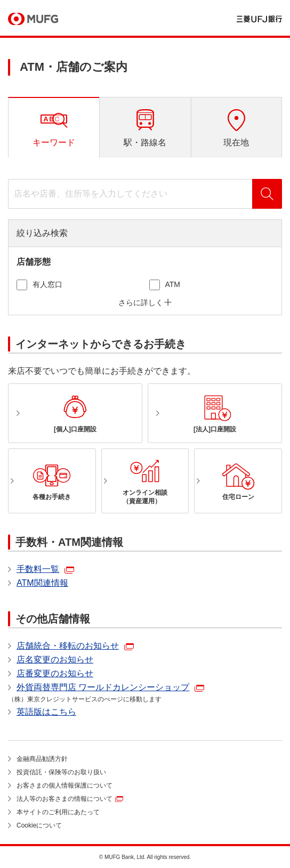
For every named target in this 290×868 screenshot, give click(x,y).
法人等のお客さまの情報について (65, 799)
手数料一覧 (38, 569)
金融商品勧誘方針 (42, 759)
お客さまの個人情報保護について (65, 785)
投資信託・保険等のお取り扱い (61, 772)
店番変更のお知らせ (55, 673)
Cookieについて (39, 825)
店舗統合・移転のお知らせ (68, 646)
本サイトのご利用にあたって (58, 812)
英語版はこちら (46, 712)
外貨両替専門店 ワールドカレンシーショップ (103, 687)
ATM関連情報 (42, 583)
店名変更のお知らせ (55, 660)
